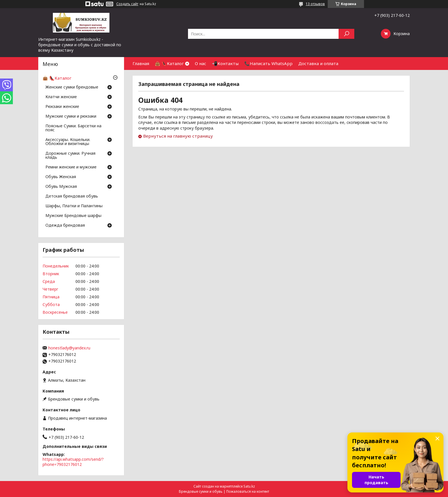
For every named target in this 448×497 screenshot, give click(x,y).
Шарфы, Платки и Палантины (74, 206)
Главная (141, 63)
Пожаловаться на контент (248, 491)
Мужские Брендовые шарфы (73, 216)
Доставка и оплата (318, 63)
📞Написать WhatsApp (268, 63)
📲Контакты (225, 63)
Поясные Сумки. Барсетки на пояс (73, 128)
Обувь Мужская (61, 187)
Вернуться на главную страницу (178, 136)
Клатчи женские (61, 97)
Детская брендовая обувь (72, 196)
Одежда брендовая (65, 226)
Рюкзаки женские (62, 107)
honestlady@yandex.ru (69, 348)
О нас (201, 63)
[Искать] (346, 34)
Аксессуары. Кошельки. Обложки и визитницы (68, 142)
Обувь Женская (61, 177)
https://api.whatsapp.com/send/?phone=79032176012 (73, 462)
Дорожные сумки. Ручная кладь (70, 156)
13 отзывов (315, 4)
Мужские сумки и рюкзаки (71, 116)
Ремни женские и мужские (71, 167)
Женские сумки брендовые (72, 87)
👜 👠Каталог (169, 63)
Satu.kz (249, 486)
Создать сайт (127, 4)
